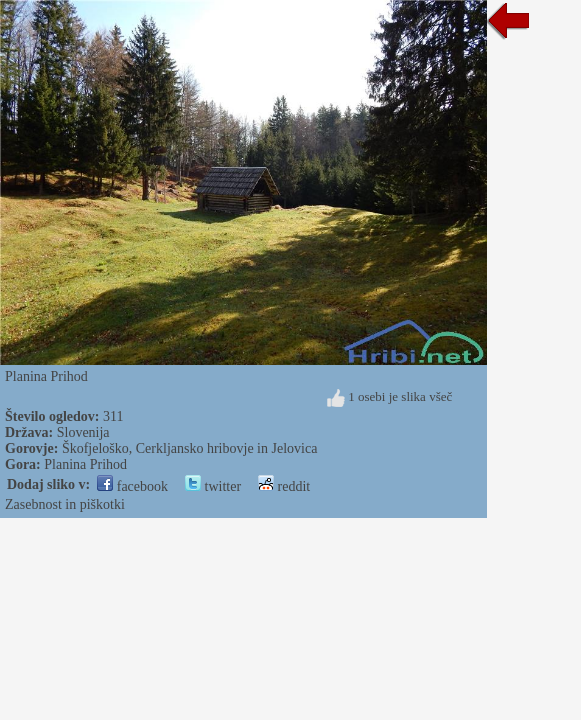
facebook (132, 486)
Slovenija (83, 432)
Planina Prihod (85, 464)
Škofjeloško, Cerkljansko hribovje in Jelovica (189, 448)
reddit (284, 486)
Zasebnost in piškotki (65, 504)
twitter (213, 486)
